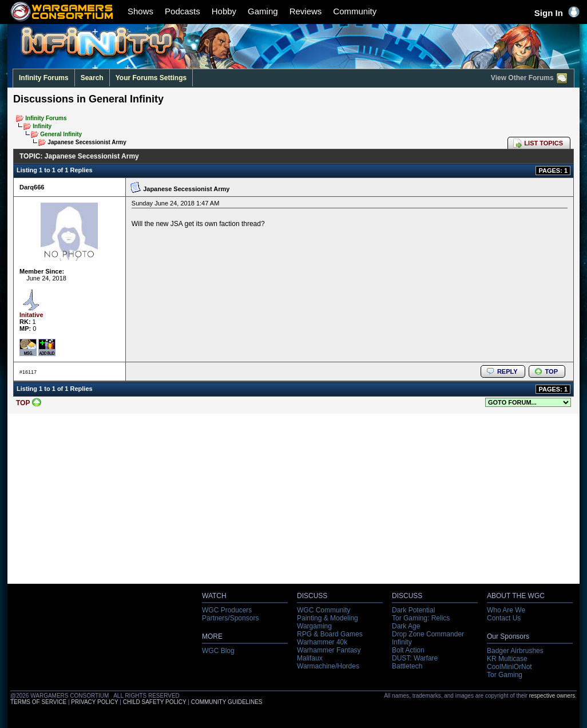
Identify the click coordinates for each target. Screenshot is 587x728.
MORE (212, 636)
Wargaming (314, 626)
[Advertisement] (294, 502)
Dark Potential (413, 610)
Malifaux (310, 658)
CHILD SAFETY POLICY (155, 702)
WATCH (214, 596)
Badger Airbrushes (515, 651)
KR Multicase (507, 659)
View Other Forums (530, 78)
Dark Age (406, 626)
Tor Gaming (505, 675)
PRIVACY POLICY (94, 702)
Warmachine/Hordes (328, 666)
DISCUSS (312, 596)
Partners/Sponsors (230, 618)
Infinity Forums (44, 78)
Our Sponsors (508, 636)
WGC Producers (227, 610)
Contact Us (504, 618)
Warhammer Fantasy (329, 650)
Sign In (557, 13)
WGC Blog (218, 651)
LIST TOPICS (544, 143)
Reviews (306, 11)
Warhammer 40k (322, 642)
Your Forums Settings (151, 78)
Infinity (42, 126)
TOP (552, 371)
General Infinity (61, 134)
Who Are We (506, 610)
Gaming (263, 11)
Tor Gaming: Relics (421, 618)
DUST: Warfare (415, 658)
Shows (140, 11)
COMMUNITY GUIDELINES (227, 702)
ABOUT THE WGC (516, 596)
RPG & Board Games (330, 634)
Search (92, 78)
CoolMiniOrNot (509, 667)
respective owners (552, 696)
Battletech (407, 666)
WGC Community (324, 610)
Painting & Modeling (328, 618)
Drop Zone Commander (428, 634)
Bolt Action (408, 650)
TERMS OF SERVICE (38, 702)
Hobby (224, 11)
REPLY (507, 371)
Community (355, 11)
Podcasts (183, 11)
